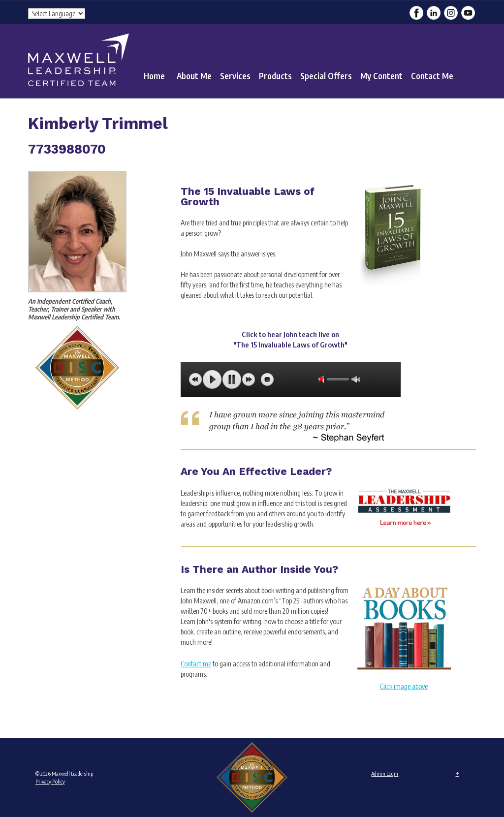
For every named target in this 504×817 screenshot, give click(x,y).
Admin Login (385, 773)
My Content (381, 76)
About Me (194, 76)
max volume (356, 379)
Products (275, 76)
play (212, 379)
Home (154, 76)
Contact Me (432, 76)
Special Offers (326, 76)
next (249, 379)
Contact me (196, 664)
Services (235, 76)
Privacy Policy (50, 781)
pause (232, 379)
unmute (323, 379)
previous (195, 379)
